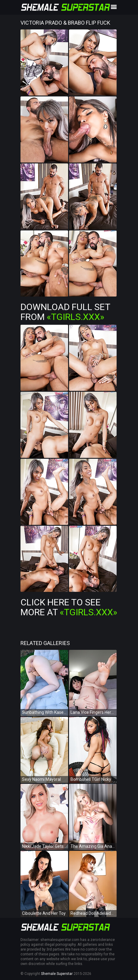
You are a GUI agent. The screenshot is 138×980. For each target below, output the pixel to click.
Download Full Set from (65, 312)
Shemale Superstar (57, 974)
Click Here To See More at (69, 607)
